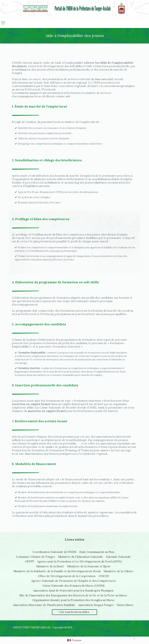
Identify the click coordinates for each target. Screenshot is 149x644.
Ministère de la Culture (118, 571)
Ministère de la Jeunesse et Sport (89, 566)
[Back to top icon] (134, 639)
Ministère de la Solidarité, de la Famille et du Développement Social (57, 571)
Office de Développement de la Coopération (67, 576)
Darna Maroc (125, 605)
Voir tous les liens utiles (74, 612)
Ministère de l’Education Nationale (81, 557)
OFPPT (29, 561)
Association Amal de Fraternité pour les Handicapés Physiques (73, 590)
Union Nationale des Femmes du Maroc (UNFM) (73, 586)
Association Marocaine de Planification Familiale (44, 605)
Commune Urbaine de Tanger (36, 557)
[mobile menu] (3, 23)
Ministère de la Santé (50, 566)
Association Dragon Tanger (96, 605)
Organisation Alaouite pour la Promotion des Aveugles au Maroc (73, 600)
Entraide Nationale (118, 557)
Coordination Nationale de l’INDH (54, 552)
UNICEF (104, 576)
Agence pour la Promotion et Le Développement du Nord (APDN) (79, 561)
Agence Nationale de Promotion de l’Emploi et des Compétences (73, 581)
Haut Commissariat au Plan (97, 552)
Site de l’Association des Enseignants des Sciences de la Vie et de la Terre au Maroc (73, 595)
